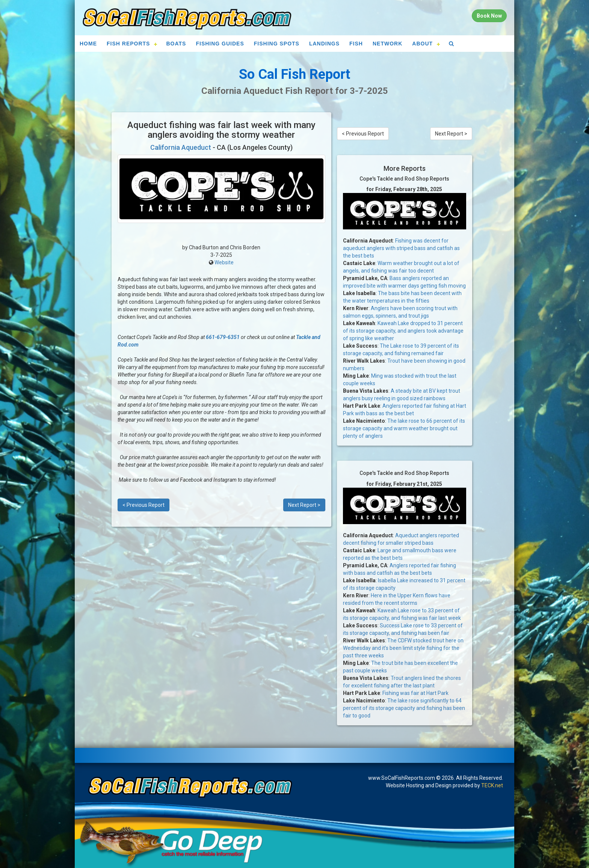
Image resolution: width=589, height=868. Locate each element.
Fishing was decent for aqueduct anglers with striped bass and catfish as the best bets (401, 248)
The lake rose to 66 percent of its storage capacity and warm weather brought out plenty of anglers (404, 428)
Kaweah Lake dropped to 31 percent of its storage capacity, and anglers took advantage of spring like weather (403, 331)
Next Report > (304, 505)
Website (224, 262)
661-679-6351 (223, 337)
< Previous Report (143, 505)
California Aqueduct (181, 147)
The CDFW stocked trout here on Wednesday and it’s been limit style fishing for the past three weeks (403, 648)
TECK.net (492, 785)
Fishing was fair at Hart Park (415, 693)
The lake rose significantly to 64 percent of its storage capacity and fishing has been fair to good (404, 708)
